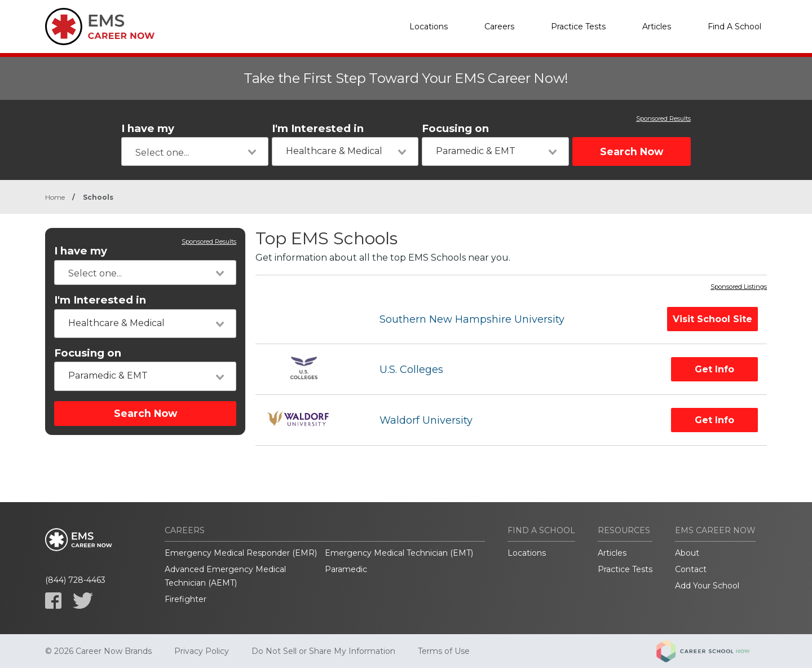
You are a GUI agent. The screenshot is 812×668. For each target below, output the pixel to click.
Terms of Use (444, 651)
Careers (499, 27)
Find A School (734, 27)
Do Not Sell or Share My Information (323, 651)
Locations (429, 27)
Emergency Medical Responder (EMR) (241, 553)
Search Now (632, 151)
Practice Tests (578, 27)
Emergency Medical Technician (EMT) (399, 553)
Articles (657, 27)
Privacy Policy (202, 651)
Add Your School (707, 586)
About (687, 553)
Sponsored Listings (739, 287)
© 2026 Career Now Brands (98, 651)
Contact (691, 569)
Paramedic (346, 569)
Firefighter (186, 599)
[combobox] (195, 151)
